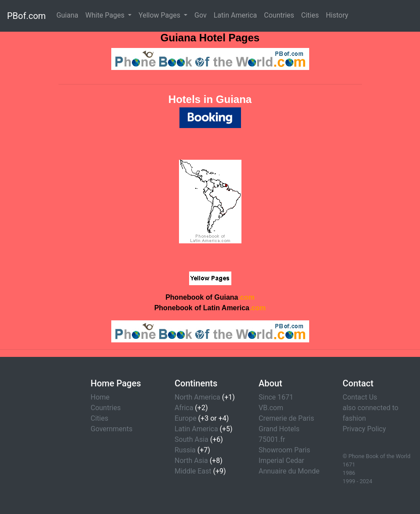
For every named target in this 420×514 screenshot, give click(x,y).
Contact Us (360, 397)
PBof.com (26, 16)
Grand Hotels (279, 429)
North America (197, 397)
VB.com (271, 408)
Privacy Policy (364, 429)
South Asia (192, 439)
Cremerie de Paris (286, 418)
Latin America (236, 15)
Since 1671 (276, 397)
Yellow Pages (160, 15)
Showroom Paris (284, 450)
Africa (184, 408)
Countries (279, 15)
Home (100, 397)
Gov (201, 15)
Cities (310, 15)
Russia (185, 450)
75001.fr (272, 439)
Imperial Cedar (281, 461)
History (337, 15)
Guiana (67, 15)
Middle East (193, 471)
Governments (111, 429)
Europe (186, 418)
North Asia (191, 461)
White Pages (106, 15)
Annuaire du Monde (289, 471)
